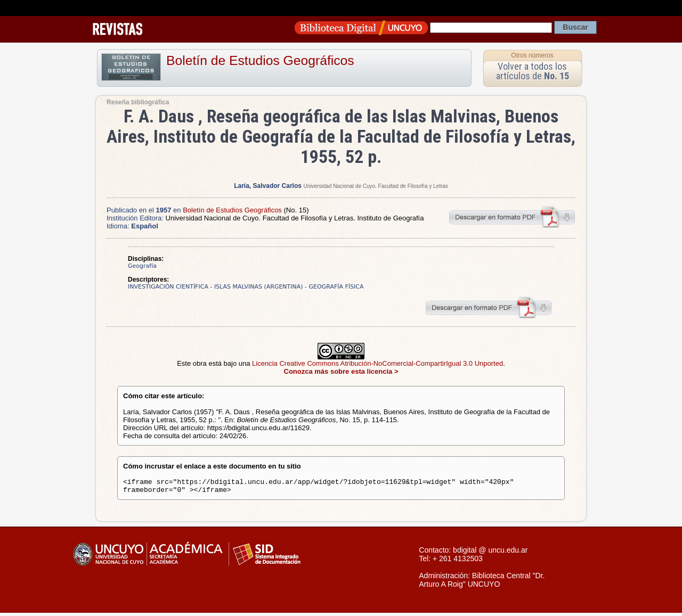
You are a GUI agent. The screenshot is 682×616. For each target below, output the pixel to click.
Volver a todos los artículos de (533, 71)
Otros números (532, 55)
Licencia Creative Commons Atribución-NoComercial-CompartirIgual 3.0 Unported (377, 363)
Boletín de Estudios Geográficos (260, 60)
